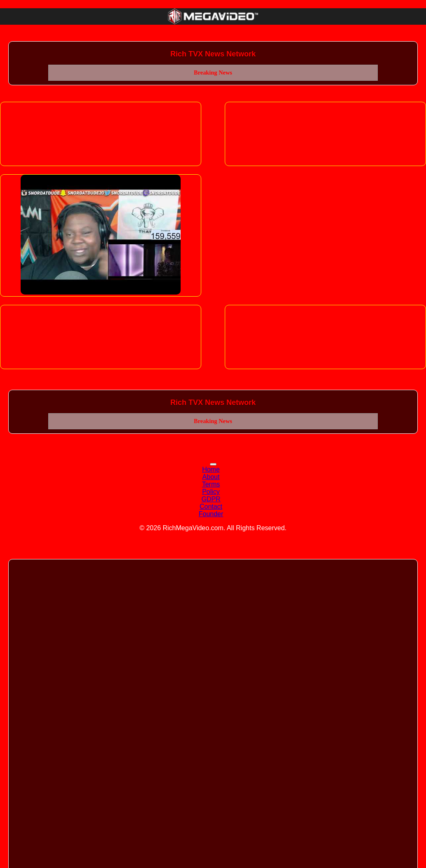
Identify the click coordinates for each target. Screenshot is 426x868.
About (211, 477)
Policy (211, 492)
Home (211, 469)
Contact (211, 507)
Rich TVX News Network (213, 54)
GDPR (211, 499)
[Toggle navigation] (213, 464)
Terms (211, 484)
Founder (211, 514)
